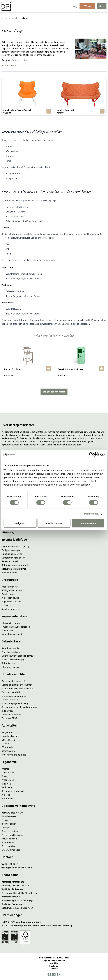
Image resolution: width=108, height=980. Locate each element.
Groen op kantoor (10, 831)
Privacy (5, 776)
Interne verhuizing (10, 667)
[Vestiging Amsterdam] (54, 882)
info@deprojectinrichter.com (17, 868)
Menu (102, 6)
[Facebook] (49, 975)
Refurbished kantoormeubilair (16, 565)
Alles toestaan (88, 523)
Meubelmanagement (12, 634)
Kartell (14, 18)
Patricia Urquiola (20, 60)
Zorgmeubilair (8, 846)
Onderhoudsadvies (11, 652)
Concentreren (8, 740)
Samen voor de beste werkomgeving (19, 707)
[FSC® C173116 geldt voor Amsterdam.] (54, 922)
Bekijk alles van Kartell (54, 392)
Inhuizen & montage (11, 623)
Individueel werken (10, 736)
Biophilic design (9, 824)
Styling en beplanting (12, 590)
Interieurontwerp (10, 587)
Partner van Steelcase (12, 835)
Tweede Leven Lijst (11, 692)
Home (4, 18)
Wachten (6, 744)
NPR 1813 (6, 784)
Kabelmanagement (11, 609)
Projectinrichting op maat (14, 755)
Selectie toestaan (54, 523)
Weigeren (20, 523)
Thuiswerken (8, 820)
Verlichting (7, 787)
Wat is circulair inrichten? (13, 681)
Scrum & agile (8, 751)
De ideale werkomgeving (13, 791)
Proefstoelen (8, 799)
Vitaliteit (5, 769)
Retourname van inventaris (15, 569)
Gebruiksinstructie (10, 648)
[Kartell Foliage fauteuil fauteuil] (27, 97)
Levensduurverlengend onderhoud (18, 656)
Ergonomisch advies (11, 602)
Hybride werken (9, 816)
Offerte (87, 6)
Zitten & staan (8, 773)
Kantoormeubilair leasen (13, 558)
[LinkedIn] (54, 975)
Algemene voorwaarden (54, 961)
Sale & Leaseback (10, 561)
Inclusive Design (9, 839)
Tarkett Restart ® (10, 700)
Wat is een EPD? (9, 718)
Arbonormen (8, 780)
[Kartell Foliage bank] (81, 97)
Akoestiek (6, 795)
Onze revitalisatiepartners (14, 696)
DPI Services (7, 631)
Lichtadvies (7, 605)
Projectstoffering (10, 573)
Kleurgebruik (8, 828)
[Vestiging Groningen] (54, 904)
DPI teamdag (8, 532)
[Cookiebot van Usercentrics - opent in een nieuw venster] (91, 454)
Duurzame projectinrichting (15, 703)
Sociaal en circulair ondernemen (17, 685)
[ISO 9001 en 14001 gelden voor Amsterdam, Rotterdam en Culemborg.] (54, 926)
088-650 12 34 (10, 864)
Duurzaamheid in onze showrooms (18, 689)
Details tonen (91, 514)
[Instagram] (59, 975)
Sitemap (54, 969)
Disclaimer (54, 966)
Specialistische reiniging (13, 660)
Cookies (54, 963)
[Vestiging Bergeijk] (54, 897)
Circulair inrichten (10, 594)
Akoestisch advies (10, 598)
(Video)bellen (8, 747)
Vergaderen (7, 732)
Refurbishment (9, 663)
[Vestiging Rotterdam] (54, 889)
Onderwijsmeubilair (11, 850)
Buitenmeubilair (9, 842)
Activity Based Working (12, 813)
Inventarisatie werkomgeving (15, 547)
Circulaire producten (11, 715)
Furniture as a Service (12, 554)
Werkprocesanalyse (11, 550)
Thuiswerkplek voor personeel (16, 627)
